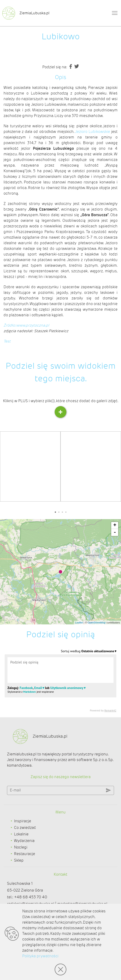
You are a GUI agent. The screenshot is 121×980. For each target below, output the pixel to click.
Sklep (19, 860)
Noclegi (21, 847)
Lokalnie (21, 834)
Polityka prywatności (40, 956)
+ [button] (115, 525)
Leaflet (79, 623)
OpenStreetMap (97, 623)
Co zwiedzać (25, 828)
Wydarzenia (24, 841)
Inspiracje (23, 821)
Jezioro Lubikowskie (93, 132)
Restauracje (25, 854)
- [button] (115, 532)
